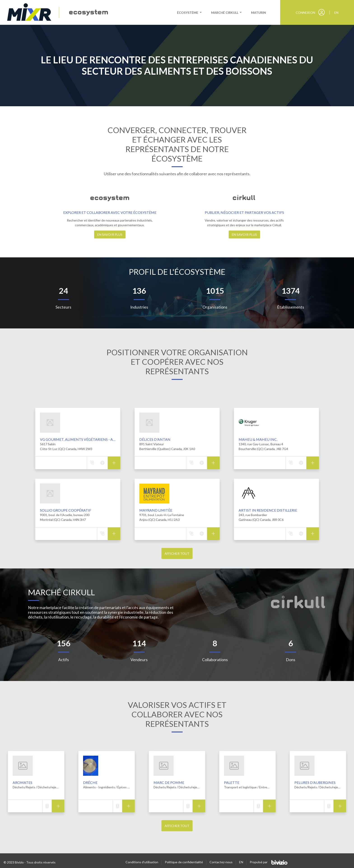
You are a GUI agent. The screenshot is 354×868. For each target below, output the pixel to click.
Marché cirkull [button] (225, 13)
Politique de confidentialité (184, 862)
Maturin (259, 13)
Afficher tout (177, 553)
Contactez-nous (221, 862)
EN (241, 862)
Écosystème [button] (188, 13)
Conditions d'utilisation (142, 862)
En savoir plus (110, 234)
